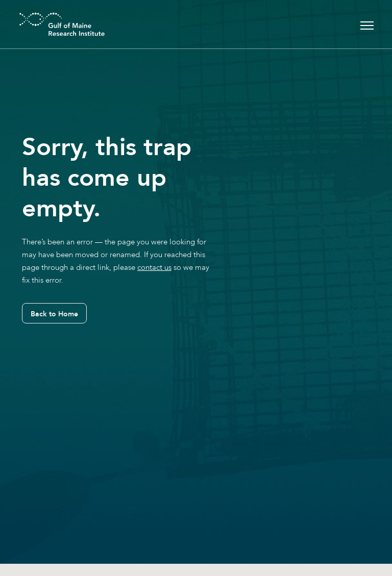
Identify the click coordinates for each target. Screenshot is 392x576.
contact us (154, 267)
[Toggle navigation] (367, 24)
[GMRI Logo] (50, 24)
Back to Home (54, 314)
